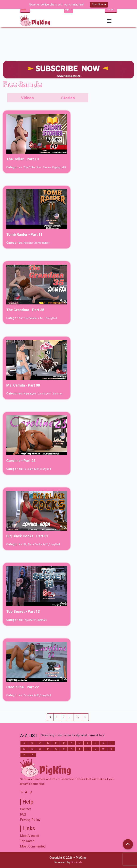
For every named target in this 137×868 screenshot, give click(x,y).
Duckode (77, 862)
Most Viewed (30, 836)
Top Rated (27, 841)
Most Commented (33, 846)
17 (78, 717)
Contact (25, 809)
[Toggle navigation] (109, 21)
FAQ (23, 814)
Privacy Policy (30, 820)
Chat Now (99, 4)
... (70, 717)
